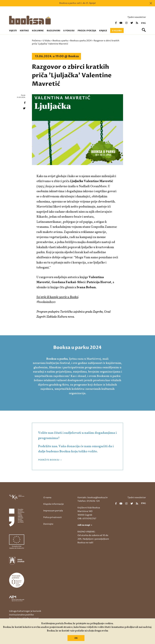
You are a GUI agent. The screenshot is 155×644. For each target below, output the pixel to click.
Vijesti (13, 31)
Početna (36, 41)
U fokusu (69, 31)
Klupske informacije (54, 504)
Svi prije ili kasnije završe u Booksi (57, 297)
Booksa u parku (60, 41)
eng (143, 23)
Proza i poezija (87, 31)
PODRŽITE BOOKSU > (50, 460)
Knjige (103, 31)
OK (76, 638)
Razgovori (54, 31)
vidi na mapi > (85, 525)
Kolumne (38, 31)
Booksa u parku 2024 (81, 41)
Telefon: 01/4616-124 (89, 501)
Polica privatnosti (53, 517)
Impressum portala (53, 511)
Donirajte (48, 524)
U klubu (117, 31)
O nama (47, 498)
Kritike (24, 31)
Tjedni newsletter (137, 17)
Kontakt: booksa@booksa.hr (93, 498)
